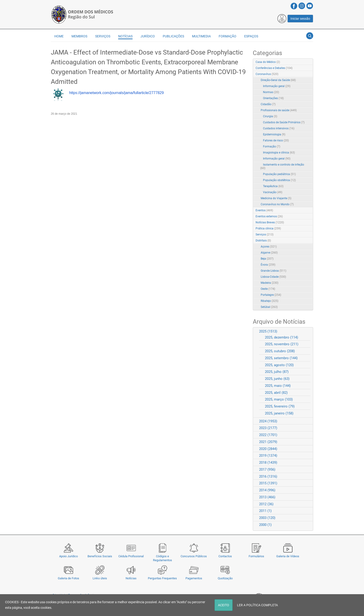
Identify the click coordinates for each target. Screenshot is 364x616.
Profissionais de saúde (279, 110)
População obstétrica (279, 180)
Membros (79, 36)
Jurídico (148, 36)
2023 (268, 428)
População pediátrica (279, 174)
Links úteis (100, 578)
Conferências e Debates (274, 68)
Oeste (268, 289)
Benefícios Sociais (100, 556)
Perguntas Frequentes (162, 578)
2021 (268, 442)
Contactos (225, 556)
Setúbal (269, 307)
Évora (268, 265)
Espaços (251, 36)
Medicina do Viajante (276, 198)
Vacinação (273, 192)
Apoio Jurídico (68, 556)
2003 (267, 518)
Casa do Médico (268, 62)
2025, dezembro (281, 337)
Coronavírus (267, 74)
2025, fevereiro (280, 406)
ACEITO (224, 605)
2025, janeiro (279, 413)
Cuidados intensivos (279, 128)
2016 (268, 476)
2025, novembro (282, 344)
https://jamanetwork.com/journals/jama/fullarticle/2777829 (116, 93)
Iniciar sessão (300, 19)
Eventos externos (269, 216)
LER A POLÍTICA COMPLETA (257, 605)
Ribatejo (270, 301)
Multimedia (201, 36)
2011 (265, 511)
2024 (268, 421)
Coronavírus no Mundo (277, 204)
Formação (227, 36)
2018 (268, 463)
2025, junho (277, 379)
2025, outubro (280, 351)
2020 (268, 449)
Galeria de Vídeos (288, 556)
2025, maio (278, 386)
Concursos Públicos (194, 556)
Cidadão (268, 104)
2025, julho (277, 372)
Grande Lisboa (273, 271)
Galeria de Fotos (68, 578)
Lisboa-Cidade (273, 277)
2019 (268, 456)
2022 (268, 435)
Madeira (270, 283)
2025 (268, 331)
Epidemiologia (274, 134)
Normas (271, 92)
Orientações (273, 98)
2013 (267, 497)
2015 (268, 483)
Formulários (256, 556)
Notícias (131, 578)
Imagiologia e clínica (279, 153)
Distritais (263, 241)
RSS (310, 62)
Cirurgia (270, 116)
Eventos (264, 210)
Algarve (269, 253)
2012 (266, 504)
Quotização (225, 578)
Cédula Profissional (131, 556)
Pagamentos (194, 578)
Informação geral (277, 86)
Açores (269, 247)
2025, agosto (279, 365)
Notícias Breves (270, 222)
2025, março (279, 399)
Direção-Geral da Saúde (278, 80)
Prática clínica (268, 228)
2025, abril (276, 393)
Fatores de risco (276, 140)
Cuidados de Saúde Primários (284, 122)
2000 (265, 525)
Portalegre (271, 295)
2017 (267, 469)
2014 (267, 490)
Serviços (103, 36)
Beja (267, 259)
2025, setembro (281, 358)
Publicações (173, 36)
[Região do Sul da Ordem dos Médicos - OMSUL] (82, 14)
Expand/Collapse (305, 74)
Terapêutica (273, 186)
